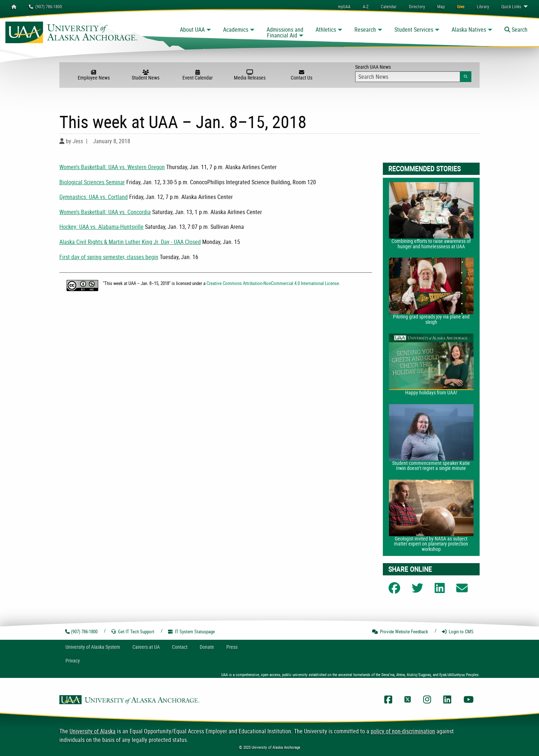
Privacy (73, 660)
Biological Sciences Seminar (92, 182)
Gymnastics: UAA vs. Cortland (94, 197)
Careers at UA (146, 647)
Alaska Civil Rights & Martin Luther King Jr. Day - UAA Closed (130, 242)
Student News (146, 75)
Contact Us (302, 75)
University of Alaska (92, 731)
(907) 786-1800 (45, 6)
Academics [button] (236, 30)
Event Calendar (198, 75)
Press (232, 647)
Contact (180, 647)
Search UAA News (413, 73)
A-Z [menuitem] (366, 6)
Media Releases (250, 75)
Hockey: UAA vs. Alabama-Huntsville (101, 227)
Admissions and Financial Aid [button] (285, 32)
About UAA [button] (192, 30)
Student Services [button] (414, 30)
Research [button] (365, 30)
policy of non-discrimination (403, 731)
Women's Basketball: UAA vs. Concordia (105, 212)
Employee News (94, 75)
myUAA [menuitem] (344, 6)
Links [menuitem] (511, 6)
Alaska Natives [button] (469, 30)
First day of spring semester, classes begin (109, 257)
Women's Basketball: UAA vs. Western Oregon (112, 167)
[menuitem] (389, 6)
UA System (93, 647)
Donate (207, 647)
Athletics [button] (326, 30)
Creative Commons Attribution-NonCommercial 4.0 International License (273, 283)
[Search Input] (407, 77)
